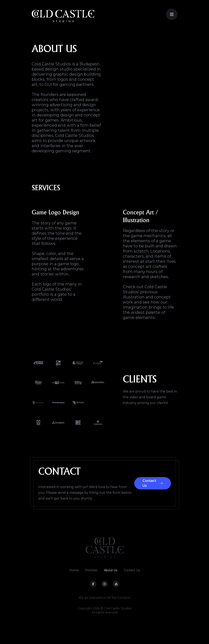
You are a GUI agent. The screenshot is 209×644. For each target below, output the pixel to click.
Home (74, 570)
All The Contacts (119, 598)
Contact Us (153, 483)
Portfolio (91, 570)
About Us (111, 570)
